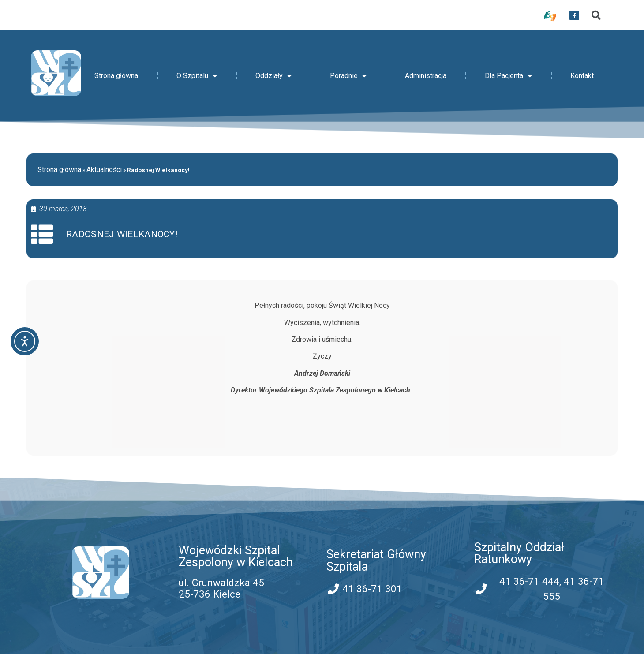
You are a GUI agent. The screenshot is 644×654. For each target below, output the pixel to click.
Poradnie (348, 76)
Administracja (426, 76)
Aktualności (104, 170)
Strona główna (116, 76)
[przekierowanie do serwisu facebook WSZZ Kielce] (574, 15)
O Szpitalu (197, 76)
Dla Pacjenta (508, 76)
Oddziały (273, 76)
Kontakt (582, 76)
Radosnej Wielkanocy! (122, 234)
